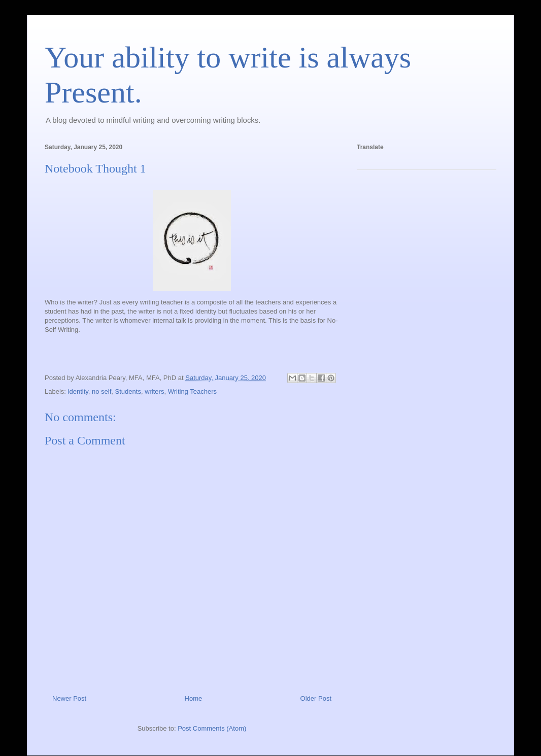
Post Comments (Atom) (212, 728)
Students (128, 391)
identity (78, 391)
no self (102, 391)
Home (194, 698)
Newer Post (69, 698)
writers (154, 391)
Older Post (316, 698)
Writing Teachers (192, 391)
